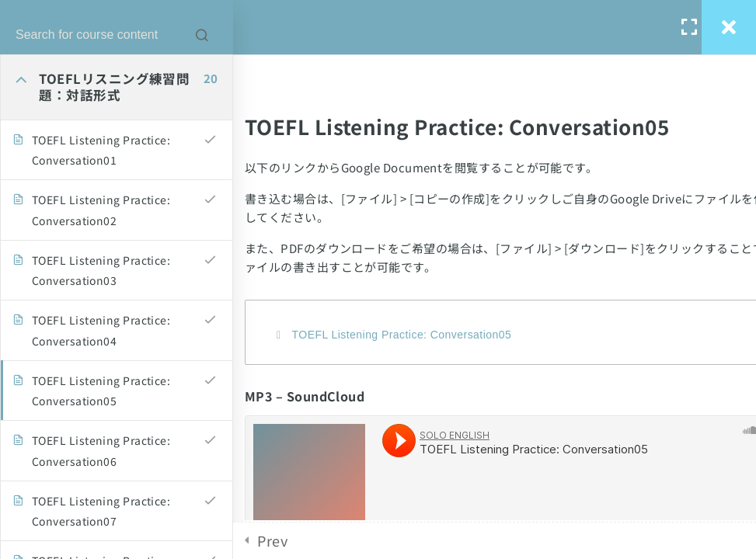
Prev (272, 540)
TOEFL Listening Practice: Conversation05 (402, 335)
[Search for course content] (202, 35)
